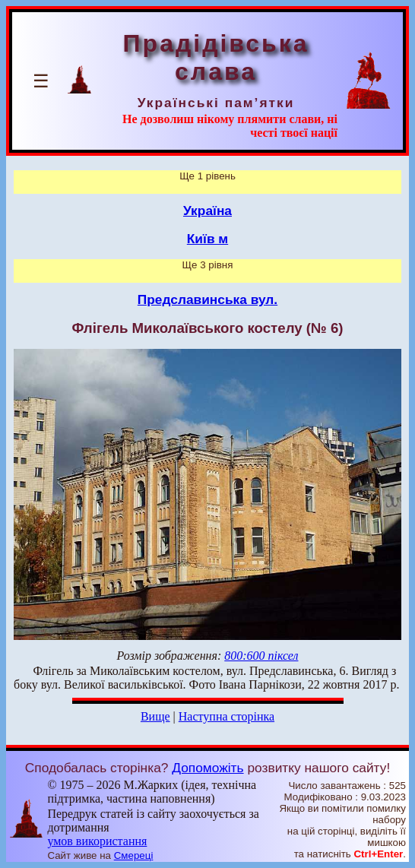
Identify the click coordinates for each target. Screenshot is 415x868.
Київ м (207, 239)
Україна (207, 211)
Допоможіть (207, 768)
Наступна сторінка (227, 716)
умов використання (97, 841)
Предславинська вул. (207, 299)
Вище (155, 716)
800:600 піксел (261, 656)
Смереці (134, 855)
